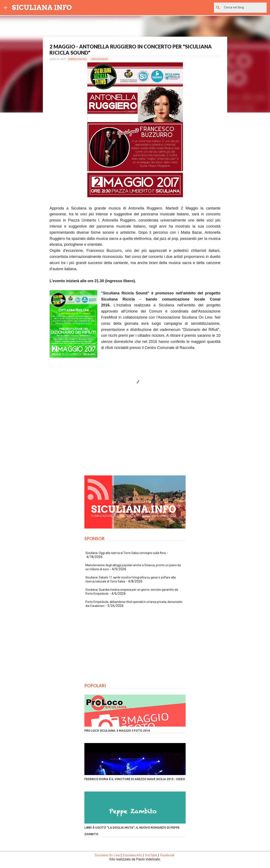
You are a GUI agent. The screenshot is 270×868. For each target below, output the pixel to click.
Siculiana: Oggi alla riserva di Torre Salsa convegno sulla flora (126, 553)
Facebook (167, 855)
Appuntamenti (99, 59)
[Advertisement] (135, 433)
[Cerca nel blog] (244, 8)
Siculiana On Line (107, 855)
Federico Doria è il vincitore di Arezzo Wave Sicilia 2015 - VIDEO (135, 779)
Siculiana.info (132, 855)
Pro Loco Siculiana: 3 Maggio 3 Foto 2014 (117, 731)
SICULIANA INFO (42, 7)
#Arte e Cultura (77, 59)
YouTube (151, 855)
